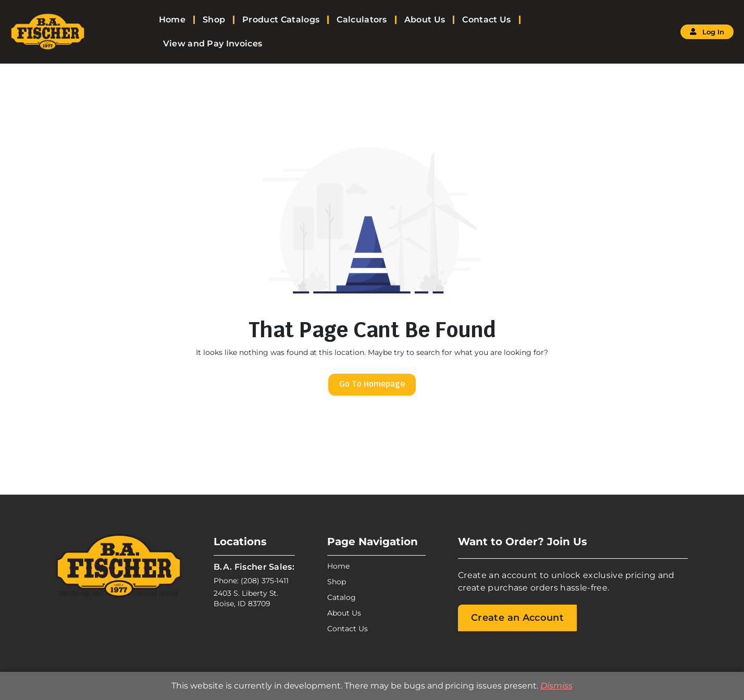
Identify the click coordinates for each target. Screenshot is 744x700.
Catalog (342, 597)
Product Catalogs (281, 20)
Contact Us (486, 20)
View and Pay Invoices (213, 44)
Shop (214, 20)
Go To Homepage (372, 384)
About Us (425, 20)
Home (172, 20)
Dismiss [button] (556, 686)
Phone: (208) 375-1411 (251, 581)
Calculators (362, 20)
